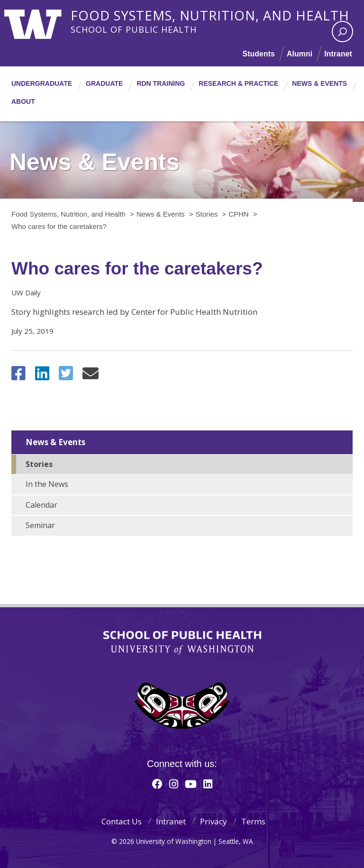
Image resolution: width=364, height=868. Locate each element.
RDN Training (161, 83)
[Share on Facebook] (18, 376)
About (23, 101)
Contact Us (122, 821)
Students (257, 54)
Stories (39, 464)
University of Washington (43, 21)
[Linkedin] (208, 784)
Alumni (299, 54)
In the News (47, 484)
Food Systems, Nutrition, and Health (218, 14)
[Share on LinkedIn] (42, 376)
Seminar (40, 525)
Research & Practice (238, 83)
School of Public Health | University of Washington (182, 643)
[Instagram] (174, 784)
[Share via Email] (91, 376)
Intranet (338, 54)
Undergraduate (42, 83)
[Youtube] (191, 784)
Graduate (104, 83)
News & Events (319, 83)
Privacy (214, 821)
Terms (253, 821)
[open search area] (342, 32)
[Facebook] (157, 784)
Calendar (41, 505)
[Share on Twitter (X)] (66, 376)
